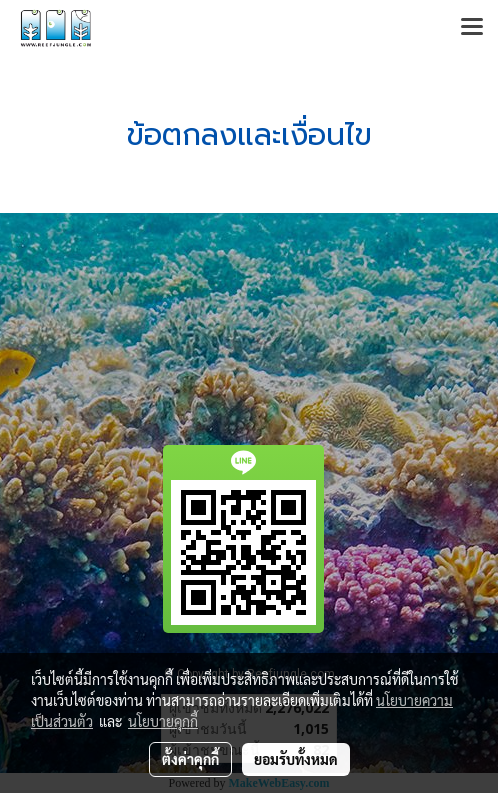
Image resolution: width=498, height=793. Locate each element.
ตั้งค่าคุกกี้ (190, 759)
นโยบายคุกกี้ (163, 721)
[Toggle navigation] (472, 28)
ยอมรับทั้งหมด (296, 759)
